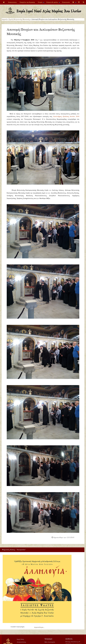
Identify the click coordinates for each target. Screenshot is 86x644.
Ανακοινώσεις (12, 2)
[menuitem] (4, 2)
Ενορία (40, 2)
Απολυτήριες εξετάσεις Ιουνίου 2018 (66, 116)
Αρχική (4, 19)
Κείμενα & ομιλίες (52, 2)
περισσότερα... (39, 627)
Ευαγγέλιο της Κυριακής (27, 2)
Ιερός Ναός (20, 639)
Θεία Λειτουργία (50, 642)
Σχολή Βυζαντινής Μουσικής (19, 19)
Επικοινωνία (66, 2)
